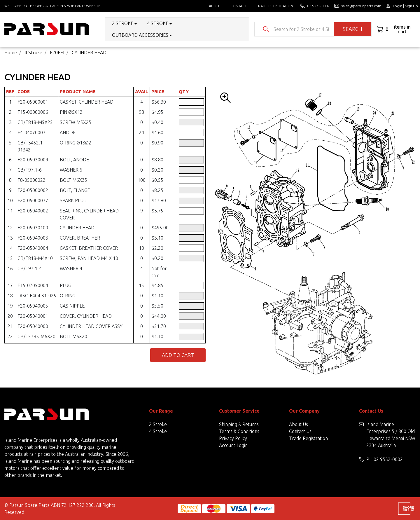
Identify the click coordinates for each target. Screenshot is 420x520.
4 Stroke (158, 431)
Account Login (233, 445)
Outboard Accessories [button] (140, 35)
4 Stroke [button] (158, 23)
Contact (239, 6)
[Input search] (301, 29)
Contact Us (300, 431)
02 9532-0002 (388, 459)
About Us (299, 424)
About (215, 6)
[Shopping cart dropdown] (396, 29)
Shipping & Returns (239, 424)
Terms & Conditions (239, 431)
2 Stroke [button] (123, 23)
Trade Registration (275, 6)
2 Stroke (158, 424)
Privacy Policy (233, 438)
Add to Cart (178, 355)
